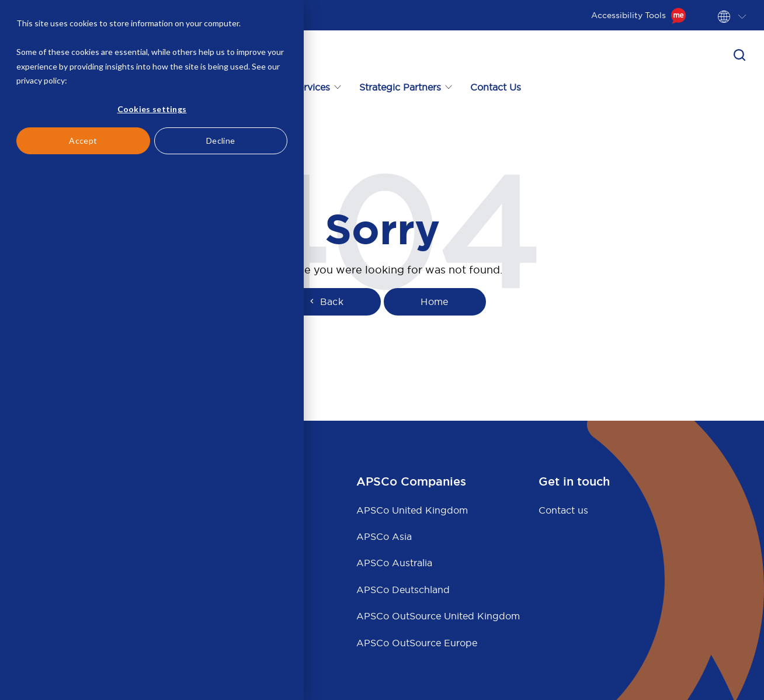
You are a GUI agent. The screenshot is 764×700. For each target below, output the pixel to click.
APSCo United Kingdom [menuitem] (412, 510)
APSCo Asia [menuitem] (384, 536)
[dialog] (152, 350)
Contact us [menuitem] (563, 510)
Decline (220, 141)
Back (325, 302)
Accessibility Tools (639, 15)
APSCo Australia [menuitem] (394, 563)
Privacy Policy (94, 80)
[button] (739, 55)
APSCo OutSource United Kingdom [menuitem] (438, 616)
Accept (83, 141)
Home (434, 302)
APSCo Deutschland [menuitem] (403, 590)
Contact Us (496, 87)
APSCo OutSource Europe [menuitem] (417, 643)
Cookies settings (152, 109)
